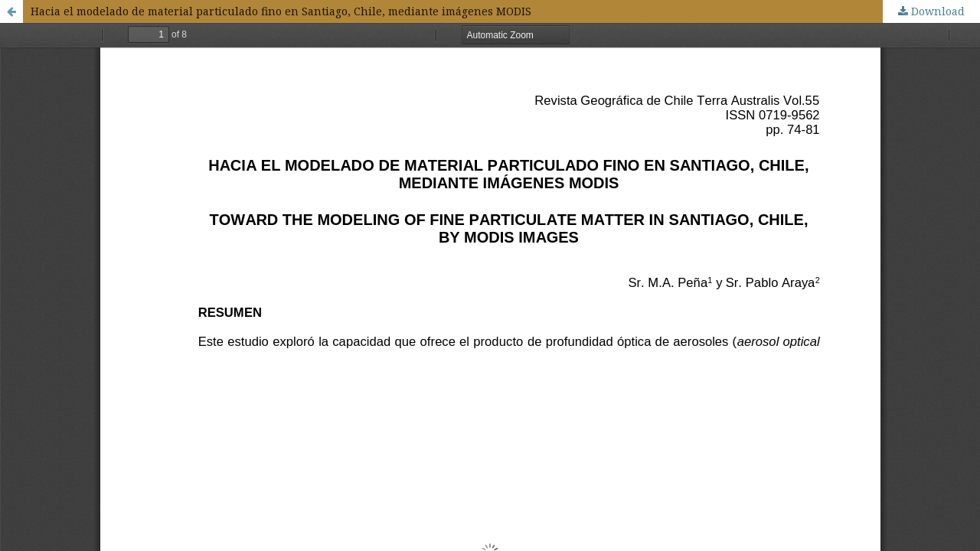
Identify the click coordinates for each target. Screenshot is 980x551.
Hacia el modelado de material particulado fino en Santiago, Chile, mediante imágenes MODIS (281, 11)
